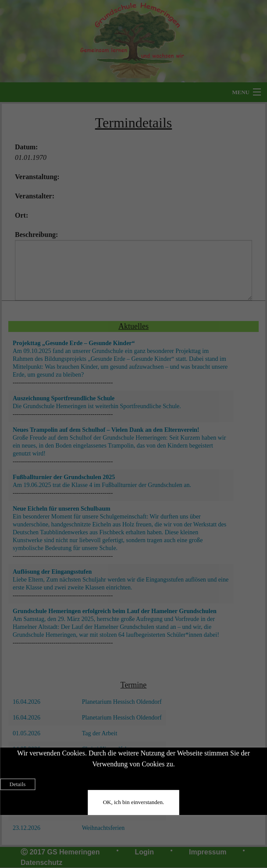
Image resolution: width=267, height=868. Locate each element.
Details (18, 784)
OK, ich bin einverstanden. (134, 802)
